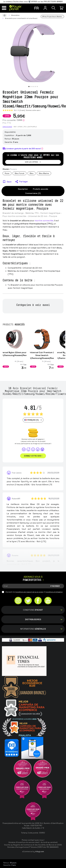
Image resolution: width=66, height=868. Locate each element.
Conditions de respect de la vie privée (29, 592)
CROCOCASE (7, 127)
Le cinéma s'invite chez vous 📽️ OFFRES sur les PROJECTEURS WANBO (33, 2)
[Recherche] (53, 8)
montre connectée (44, 221)
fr (36, 8)
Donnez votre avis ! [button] (33, 456)
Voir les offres (33, 162)
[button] (29, 87)
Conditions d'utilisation (54, 592)
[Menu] (4, 8)
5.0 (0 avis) (20, 110)
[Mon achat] (62, 8)
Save (9, 182)
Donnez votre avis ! (33, 110)
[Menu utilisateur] (45, 8)
